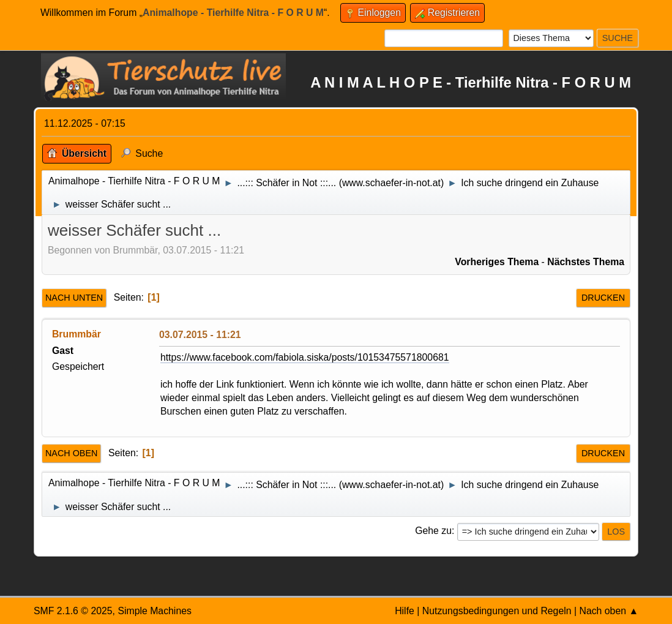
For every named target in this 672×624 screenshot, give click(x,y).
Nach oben (72, 453)
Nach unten (74, 298)
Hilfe (405, 611)
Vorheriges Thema (497, 262)
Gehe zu (433, 531)
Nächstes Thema (586, 262)
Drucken (603, 298)
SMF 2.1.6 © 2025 (73, 611)
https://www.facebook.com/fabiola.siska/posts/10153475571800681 (305, 357)
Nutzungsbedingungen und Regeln (497, 611)
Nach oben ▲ (609, 611)
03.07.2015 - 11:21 (200, 335)
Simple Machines (155, 611)
